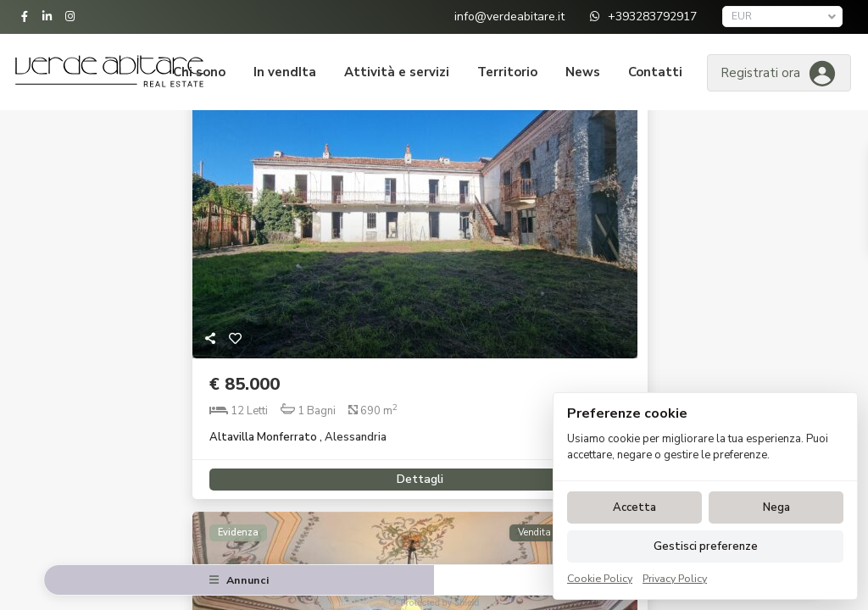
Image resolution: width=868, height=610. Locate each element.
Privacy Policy (675, 578)
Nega (776, 507)
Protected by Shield (434, 602)
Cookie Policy (600, 578)
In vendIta (285, 72)
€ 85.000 (245, 384)
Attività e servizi (397, 72)
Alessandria (356, 437)
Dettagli (415, 473)
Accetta (634, 507)
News (583, 72)
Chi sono (199, 72)
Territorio (507, 72)
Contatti (655, 72)
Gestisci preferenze (706, 546)
